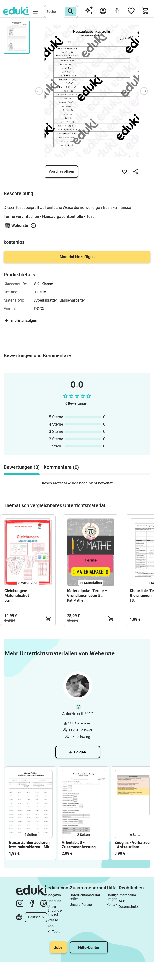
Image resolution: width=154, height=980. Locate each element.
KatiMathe (75, 600)
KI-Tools (54, 932)
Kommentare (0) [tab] (61, 467)
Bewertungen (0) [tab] (22, 467)
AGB (122, 901)
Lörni (8, 600)
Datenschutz (128, 907)
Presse (53, 920)
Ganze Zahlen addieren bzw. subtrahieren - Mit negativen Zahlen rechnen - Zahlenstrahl (29, 845)
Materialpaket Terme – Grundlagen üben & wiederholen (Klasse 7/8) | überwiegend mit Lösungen (90, 593)
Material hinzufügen (77, 257)
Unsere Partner (81, 905)
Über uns (54, 901)
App (50, 926)
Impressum (127, 895)
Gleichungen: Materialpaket (17, 593)
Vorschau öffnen (61, 171)
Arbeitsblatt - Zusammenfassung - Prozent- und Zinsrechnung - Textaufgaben (80, 845)
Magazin (54, 895)
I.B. (132, 600)
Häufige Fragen (113, 897)
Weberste (20, 225)
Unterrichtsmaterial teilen (85, 897)
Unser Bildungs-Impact (55, 910)
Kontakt (113, 905)
